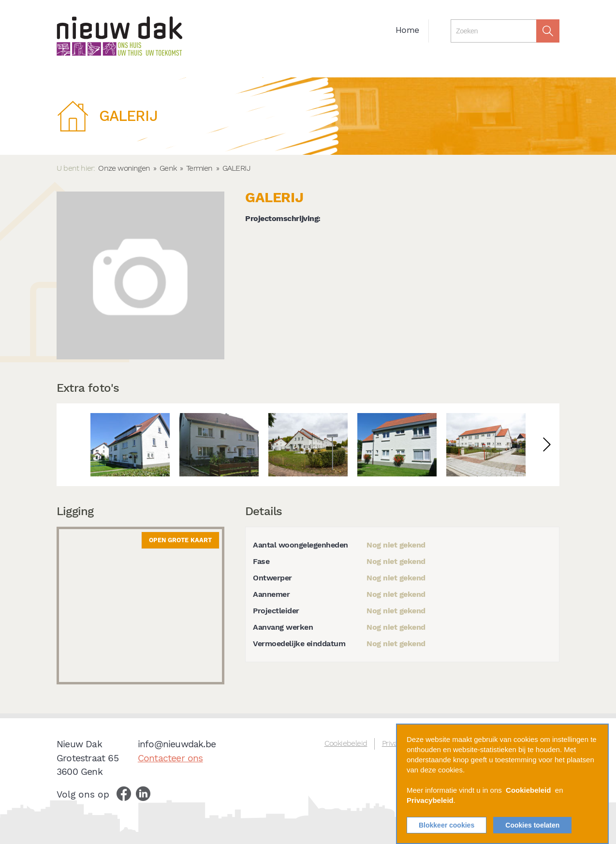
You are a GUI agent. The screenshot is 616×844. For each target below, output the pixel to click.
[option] (130, 445)
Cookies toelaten (532, 825)
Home (407, 30)
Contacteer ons (170, 758)
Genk (168, 168)
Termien (199, 168)
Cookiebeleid (346, 743)
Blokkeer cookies (447, 825)
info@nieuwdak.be (177, 744)
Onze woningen (124, 168)
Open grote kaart (180, 540)
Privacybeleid (430, 800)
